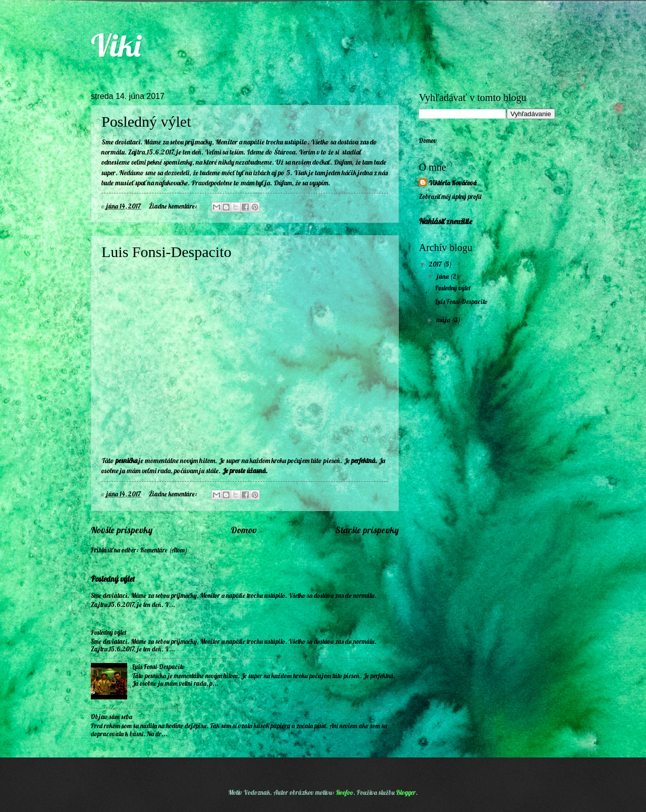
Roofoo (345, 792)
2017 (436, 264)
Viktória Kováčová (453, 183)
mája (444, 320)
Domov (244, 530)
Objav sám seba (112, 717)
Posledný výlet (146, 121)
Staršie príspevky (367, 530)
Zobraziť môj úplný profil (450, 196)
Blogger (406, 792)
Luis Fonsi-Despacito (166, 252)
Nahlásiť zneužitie (446, 221)
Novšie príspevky (122, 530)
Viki (116, 45)
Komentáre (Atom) (164, 550)
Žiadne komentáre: (174, 206)
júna (443, 276)
